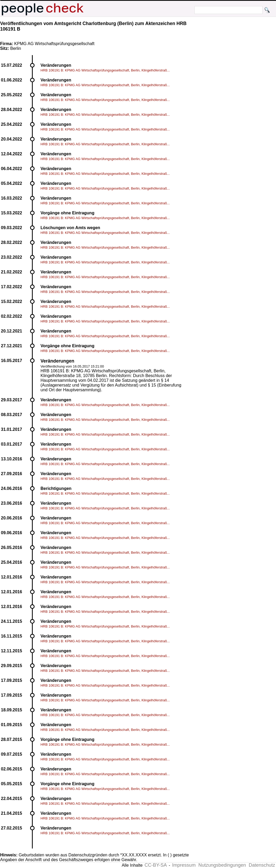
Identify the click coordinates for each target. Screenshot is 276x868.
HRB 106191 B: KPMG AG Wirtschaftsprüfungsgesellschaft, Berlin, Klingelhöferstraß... (105, 70)
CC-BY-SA (156, 865)
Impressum (184, 865)
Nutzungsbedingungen (222, 865)
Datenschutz (262, 865)
